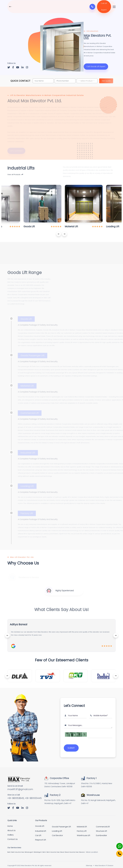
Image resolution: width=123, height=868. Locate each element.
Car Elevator (57, 833)
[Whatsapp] (118, 845)
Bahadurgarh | (30, 850)
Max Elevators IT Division (104, 863)
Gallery (11, 832)
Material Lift (82, 824)
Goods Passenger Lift (61, 824)
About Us (11, 828)
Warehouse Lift (84, 833)
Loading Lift (57, 829)
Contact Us (12, 837)
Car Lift (38, 833)
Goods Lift (40, 824)
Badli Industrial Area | (18, 850)
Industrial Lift (41, 829)
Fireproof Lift (41, 837)
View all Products (15, 174)
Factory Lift (82, 829)
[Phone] (118, 852)
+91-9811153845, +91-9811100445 (25, 796)
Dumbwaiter (101, 833)
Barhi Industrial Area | (54, 850)
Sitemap (89, 863)
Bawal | (63, 850)
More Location (92, 850)
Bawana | (82, 850)
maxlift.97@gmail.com (20, 787)
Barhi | (45, 850)
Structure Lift (101, 829)
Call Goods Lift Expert (95, 68)
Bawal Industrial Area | (72, 850)
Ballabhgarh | (38, 850)
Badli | (9, 850)
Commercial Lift (103, 824)
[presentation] (59, 232)
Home (10, 824)
